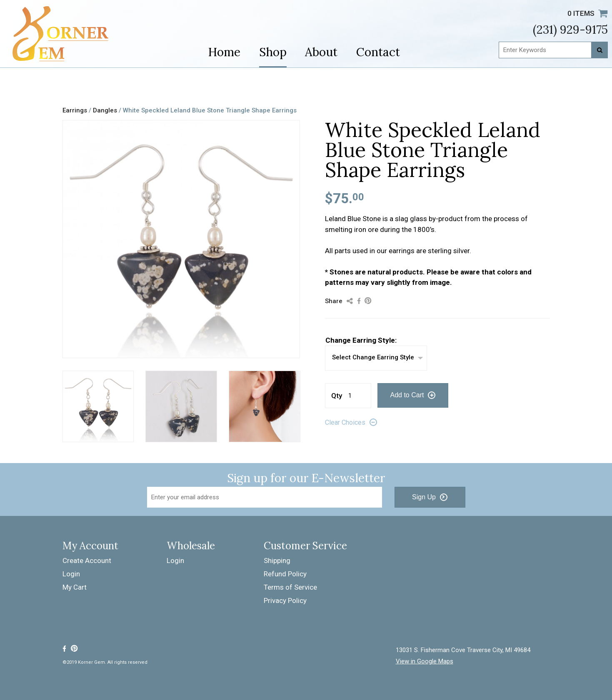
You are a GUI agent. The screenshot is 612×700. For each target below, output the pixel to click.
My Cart (75, 587)
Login (71, 574)
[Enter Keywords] (553, 50)
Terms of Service (290, 587)
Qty (337, 396)
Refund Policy (285, 574)
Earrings (75, 110)
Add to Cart (407, 395)
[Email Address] (265, 497)
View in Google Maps (425, 661)
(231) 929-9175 (570, 30)
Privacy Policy (285, 600)
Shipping (277, 560)
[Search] (600, 50)
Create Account (87, 560)
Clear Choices (345, 422)
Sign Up (424, 497)
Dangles (105, 110)
